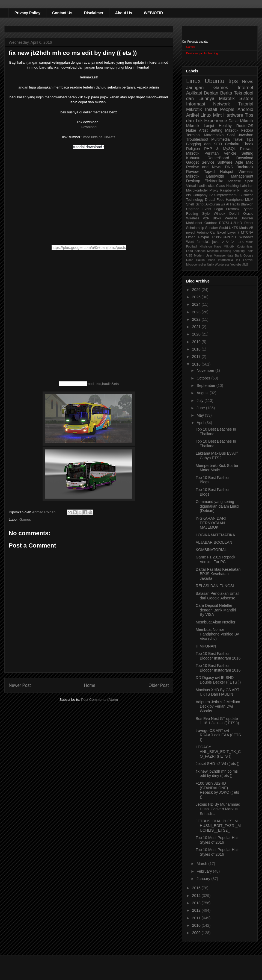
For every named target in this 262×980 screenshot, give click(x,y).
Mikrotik (227, 98)
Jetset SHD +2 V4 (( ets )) (218, 764)
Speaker (212, 228)
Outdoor (211, 223)
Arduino (203, 233)
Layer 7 (233, 233)
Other (190, 237)
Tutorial (248, 190)
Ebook (248, 144)
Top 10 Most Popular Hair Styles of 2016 (217, 840)
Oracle (248, 214)
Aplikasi (194, 93)
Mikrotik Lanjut (200, 126)
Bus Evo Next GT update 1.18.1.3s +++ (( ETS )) (217, 721)
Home (90, 685)
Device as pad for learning (202, 53)
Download (89, 127)
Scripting (239, 251)
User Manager (216, 255)
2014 (197, 896)
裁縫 (245, 264)
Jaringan (195, 88)
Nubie (191, 130)
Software (225, 162)
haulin (202, 186)
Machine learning (219, 251)
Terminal (193, 135)
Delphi (234, 214)
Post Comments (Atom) (99, 700)
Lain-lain (247, 186)
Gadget (192, 162)
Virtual (191, 186)
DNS (229, 167)
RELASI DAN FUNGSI (215, 586)
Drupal (210, 200)
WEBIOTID (153, 13)
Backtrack (245, 167)
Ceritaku (232, 144)
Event (207, 209)
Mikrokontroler (197, 190)
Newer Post (20, 685)
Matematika (214, 135)
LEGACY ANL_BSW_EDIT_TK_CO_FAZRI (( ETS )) (218, 752)
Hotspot (227, 172)
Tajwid (209, 172)
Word (190, 242)
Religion (193, 149)
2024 (197, 304)
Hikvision (206, 246)
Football (192, 246)
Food (220, 200)
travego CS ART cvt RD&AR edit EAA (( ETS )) (218, 735)
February (205, 871)
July (200, 401)
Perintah (212, 153)
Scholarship (195, 228)
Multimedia (221, 139)
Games (25, 520)
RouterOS (245, 126)
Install (211, 109)
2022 (197, 319)
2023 (197, 312)
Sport (249, 181)
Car (213, 233)
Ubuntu (215, 81)
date (230, 255)
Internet (245, 88)
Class (221, 186)
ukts (211, 186)
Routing (192, 214)
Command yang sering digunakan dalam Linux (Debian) (217, 506)
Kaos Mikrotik (224, 246)
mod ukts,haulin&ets (99, 137)
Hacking (233, 186)
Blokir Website (225, 218)
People (227, 109)
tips (233, 81)
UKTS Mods (238, 228)
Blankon (247, 204)
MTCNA (247, 233)
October (204, 378)
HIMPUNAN (206, 646)
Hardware (233, 115)
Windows (246, 237)
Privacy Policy (27, 13)
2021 (197, 327)
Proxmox (233, 209)
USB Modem (195, 255)
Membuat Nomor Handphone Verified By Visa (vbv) (217, 634)
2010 (197, 925)
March (202, 864)
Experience (216, 121)
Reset (249, 223)
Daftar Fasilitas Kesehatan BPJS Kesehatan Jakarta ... (218, 574)
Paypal (203, 237)
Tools (250, 251)
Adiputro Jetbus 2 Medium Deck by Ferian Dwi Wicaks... (218, 707)
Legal (218, 209)
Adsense (234, 181)
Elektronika (214, 181)
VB (251, 228)
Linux (193, 81)
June (201, 408)
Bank (239, 255)
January (204, 879)
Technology (195, 200)
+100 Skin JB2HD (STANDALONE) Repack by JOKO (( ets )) (217, 790)
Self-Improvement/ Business (231, 195)
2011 (197, 918)
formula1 (203, 242)
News (248, 82)
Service (208, 162)
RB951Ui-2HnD (224, 237)
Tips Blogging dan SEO (220, 142)
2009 (197, 933)
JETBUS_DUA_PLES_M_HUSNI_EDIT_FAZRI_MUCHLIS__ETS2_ (218, 826)
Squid (224, 228)
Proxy (214, 190)
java (215, 242)
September (206, 385)
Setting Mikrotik (224, 130)
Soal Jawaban (240, 135)
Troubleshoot (197, 139)
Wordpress (222, 264)
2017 (197, 357)
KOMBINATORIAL (211, 550)
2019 (197, 342)
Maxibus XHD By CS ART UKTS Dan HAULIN (218, 692)
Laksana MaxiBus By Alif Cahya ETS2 (217, 456)
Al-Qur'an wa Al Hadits (223, 204)
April (201, 423)
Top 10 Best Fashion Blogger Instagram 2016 (218, 656)
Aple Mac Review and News (220, 165)
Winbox (219, 214)
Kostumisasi (245, 246)
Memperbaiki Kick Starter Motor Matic (217, 468)
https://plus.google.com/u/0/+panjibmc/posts (89, 248)
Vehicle (230, 153)
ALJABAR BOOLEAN (214, 542)
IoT (238, 260)
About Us (124, 13)
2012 (197, 910)
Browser (247, 218)
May (201, 415)
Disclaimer (94, 13)
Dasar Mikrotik (241, 121)
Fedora (247, 130)
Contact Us (62, 13)
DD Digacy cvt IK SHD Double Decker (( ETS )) (218, 680)
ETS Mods (245, 242)
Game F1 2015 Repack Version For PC (215, 559)
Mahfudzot (194, 223)
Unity (210, 264)
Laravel (248, 260)
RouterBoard (218, 158)
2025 (197, 297)
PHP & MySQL (220, 149)
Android (245, 109)
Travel (238, 139)
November (206, 370)
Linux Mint (211, 115)
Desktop (193, 181)
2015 (197, 888)
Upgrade (193, 209)
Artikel (193, 115)
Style (206, 214)
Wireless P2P (198, 218)
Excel (221, 233)
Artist (203, 130)
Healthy (225, 126)
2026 (197, 290)
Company (200, 195)
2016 (197, 364)
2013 (197, 903)
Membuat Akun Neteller (216, 622)
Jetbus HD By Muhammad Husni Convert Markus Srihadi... (218, 809)
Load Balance (196, 251)
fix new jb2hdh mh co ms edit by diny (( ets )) (217, 774)
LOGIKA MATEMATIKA (215, 535)
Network (222, 104)
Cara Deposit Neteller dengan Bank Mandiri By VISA (216, 610)
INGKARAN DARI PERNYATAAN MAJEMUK (211, 523)
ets (188, 195)
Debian (211, 93)
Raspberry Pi (230, 190)
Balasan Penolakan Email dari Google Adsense (218, 596)
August (203, 393)
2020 (197, 334)
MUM (249, 200)
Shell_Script (195, 204)
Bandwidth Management (230, 176)
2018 (197, 349)
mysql (191, 233)
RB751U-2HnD (231, 223)
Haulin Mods (206, 260)
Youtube (236, 264)
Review (192, 172)
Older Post (159, 685)
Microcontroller (196, 264)
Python (248, 209)
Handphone (235, 200)
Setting (247, 153)
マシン (228, 242)
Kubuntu (193, 158)
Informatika (226, 260)
